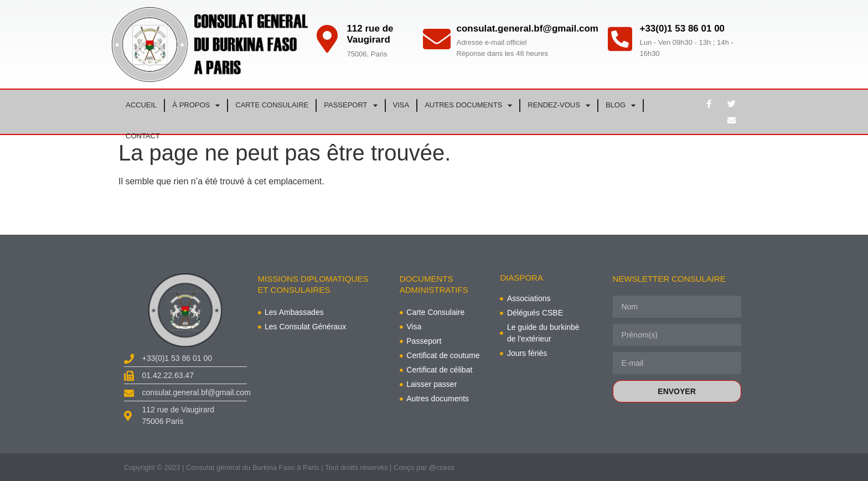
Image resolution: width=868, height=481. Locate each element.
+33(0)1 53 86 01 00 (682, 29)
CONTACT (143, 136)
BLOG (621, 105)
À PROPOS (196, 105)
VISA (401, 105)
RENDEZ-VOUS (559, 105)
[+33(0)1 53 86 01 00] (620, 39)
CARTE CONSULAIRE (272, 105)
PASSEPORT (350, 105)
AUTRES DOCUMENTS (468, 105)
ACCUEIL (141, 105)
